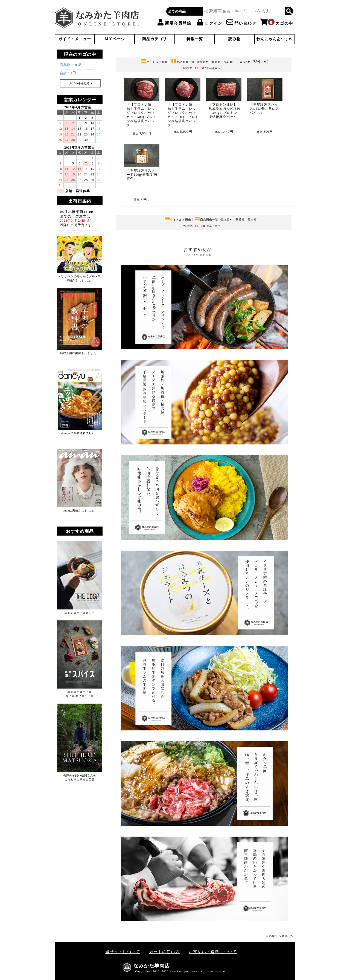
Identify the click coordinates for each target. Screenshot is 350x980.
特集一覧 (195, 39)
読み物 (234, 39)
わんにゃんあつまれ (275, 39)
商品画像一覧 (183, 62)
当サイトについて (123, 952)
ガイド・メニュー (75, 39)
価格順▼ (203, 62)
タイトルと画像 (154, 62)
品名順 (228, 62)
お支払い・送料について (213, 952)
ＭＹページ (115, 39)
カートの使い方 (164, 952)
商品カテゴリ (154, 39)
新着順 (216, 62)
